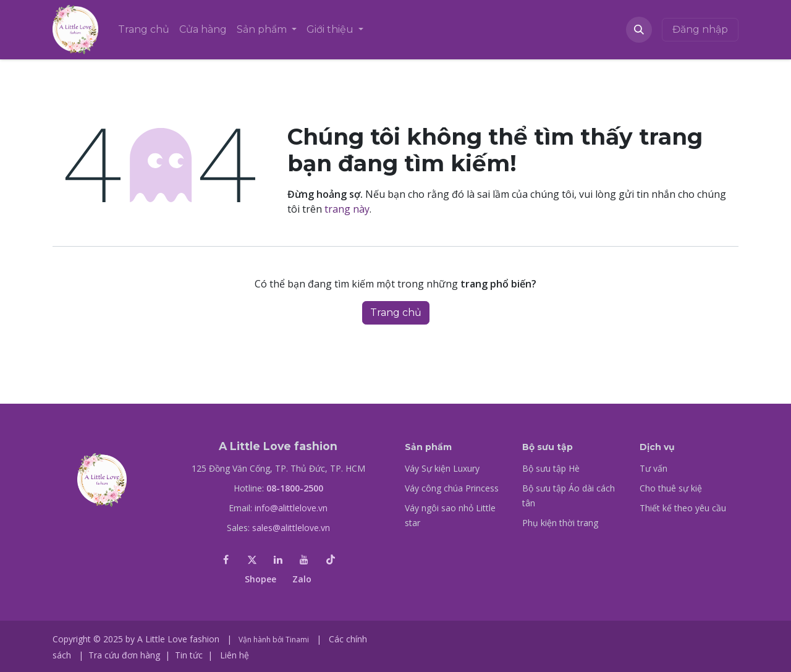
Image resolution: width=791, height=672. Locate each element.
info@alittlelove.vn (291, 508)
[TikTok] (331, 559)
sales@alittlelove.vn (291, 528)
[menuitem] (144, 30)
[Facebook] (226, 559)
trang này (347, 209)
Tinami (297, 640)
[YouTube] (304, 559)
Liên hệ (235, 655)
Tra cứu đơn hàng (124, 655)
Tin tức (189, 655)
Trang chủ (396, 313)
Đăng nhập (700, 29)
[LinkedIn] (278, 559)
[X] (252, 559)
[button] (639, 30)
